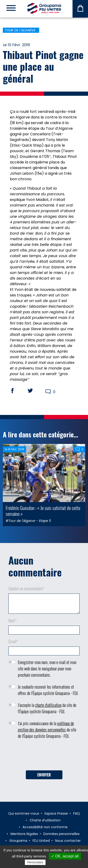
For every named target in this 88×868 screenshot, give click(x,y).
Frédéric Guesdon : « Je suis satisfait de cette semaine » (43, 511)
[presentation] (44, 756)
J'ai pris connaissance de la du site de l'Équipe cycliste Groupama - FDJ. (47, 730)
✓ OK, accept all (65, 856)
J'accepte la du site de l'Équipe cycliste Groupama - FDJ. (47, 708)
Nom (13, 621)
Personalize (35, 862)
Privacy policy (58, 862)
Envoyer (44, 775)
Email (13, 641)
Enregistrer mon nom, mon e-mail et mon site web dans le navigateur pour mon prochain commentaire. (47, 669)
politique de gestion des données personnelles (46, 726)
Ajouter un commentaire (26, 588)
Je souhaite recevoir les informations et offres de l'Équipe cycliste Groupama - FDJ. (48, 690)
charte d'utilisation (48, 705)
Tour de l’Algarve (20, 30)
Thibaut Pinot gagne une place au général (43, 66)
